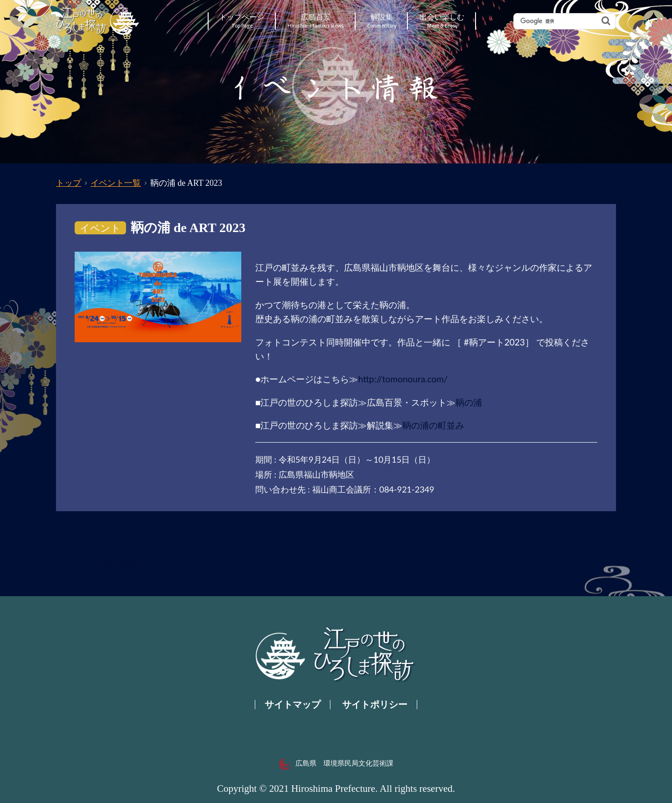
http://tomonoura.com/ (403, 379)
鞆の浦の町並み (433, 425)
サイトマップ (293, 704)
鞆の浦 (469, 402)
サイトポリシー (375, 704)
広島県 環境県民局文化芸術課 (336, 763)
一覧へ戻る (117, 563)
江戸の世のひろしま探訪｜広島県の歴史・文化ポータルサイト (98, 21)
